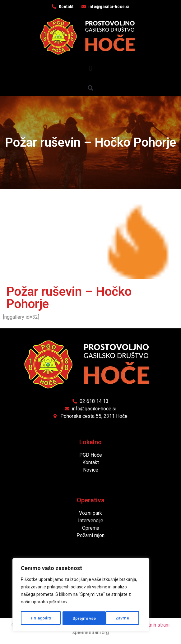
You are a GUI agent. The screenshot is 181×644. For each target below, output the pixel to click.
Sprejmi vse (120, 618)
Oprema (91, 528)
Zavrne (80, 618)
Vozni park (90, 513)
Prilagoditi (41, 618)
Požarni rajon (90, 535)
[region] (81, 595)
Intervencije (91, 521)
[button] (90, 68)
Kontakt (91, 462)
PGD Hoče (91, 455)
